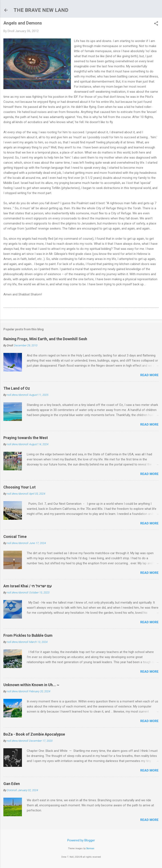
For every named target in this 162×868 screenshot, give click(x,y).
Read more (149, 375)
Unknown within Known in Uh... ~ (31, 685)
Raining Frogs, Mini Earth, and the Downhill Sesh (45, 339)
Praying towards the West (26, 438)
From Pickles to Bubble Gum (28, 635)
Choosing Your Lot (20, 487)
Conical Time (15, 537)
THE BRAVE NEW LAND (41, 10)
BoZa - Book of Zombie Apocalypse (34, 734)
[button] (156, 24)
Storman (90, 848)
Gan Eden (12, 784)
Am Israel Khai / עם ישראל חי (28, 586)
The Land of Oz (17, 388)
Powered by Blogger (81, 840)
